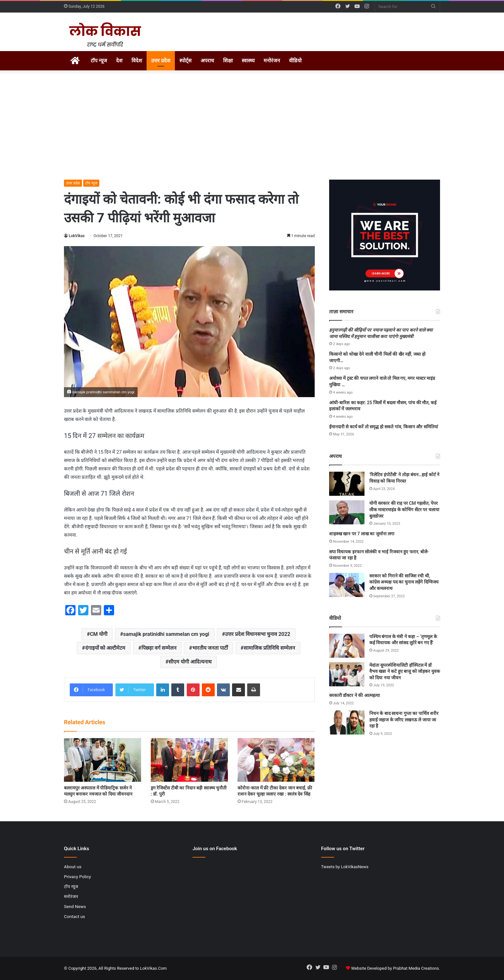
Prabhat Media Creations (416, 968)
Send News (75, 906)
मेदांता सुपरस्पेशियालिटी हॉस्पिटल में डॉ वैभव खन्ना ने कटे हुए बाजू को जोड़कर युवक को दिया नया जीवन (405, 671)
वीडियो (295, 61)
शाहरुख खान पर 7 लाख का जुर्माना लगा (362, 534)
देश (119, 61)
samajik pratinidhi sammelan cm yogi (166, 634)
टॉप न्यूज (99, 61)
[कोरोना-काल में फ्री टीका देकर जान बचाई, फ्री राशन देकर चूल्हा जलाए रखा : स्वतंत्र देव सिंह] (276, 760)
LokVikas (77, 236)
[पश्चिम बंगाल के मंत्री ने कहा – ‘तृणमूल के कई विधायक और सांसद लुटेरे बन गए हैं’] (347, 646)
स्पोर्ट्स (185, 61)
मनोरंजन (272, 61)
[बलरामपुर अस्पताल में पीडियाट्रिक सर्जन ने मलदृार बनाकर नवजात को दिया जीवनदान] (103, 760)
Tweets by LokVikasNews (345, 867)
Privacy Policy (77, 877)
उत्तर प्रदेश (161, 61)
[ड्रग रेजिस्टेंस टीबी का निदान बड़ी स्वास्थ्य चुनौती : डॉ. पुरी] (189, 760)
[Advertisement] (252, 125)
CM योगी (99, 634)
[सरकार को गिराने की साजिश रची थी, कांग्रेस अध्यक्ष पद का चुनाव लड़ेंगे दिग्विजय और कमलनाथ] (347, 585)
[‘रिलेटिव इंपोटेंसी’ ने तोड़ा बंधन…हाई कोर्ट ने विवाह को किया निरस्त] (347, 484)
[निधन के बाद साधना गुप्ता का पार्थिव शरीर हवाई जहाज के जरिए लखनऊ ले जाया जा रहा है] (347, 722)
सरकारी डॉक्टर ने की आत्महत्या (355, 695)
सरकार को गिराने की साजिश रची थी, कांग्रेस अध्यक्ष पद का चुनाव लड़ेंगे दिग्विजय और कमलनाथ (404, 582)
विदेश (137, 61)
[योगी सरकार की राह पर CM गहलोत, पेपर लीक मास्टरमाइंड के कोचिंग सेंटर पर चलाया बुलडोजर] (347, 512)
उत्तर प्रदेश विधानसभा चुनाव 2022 (258, 634)
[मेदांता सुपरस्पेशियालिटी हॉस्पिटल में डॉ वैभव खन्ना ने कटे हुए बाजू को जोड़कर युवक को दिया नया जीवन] (347, 674)
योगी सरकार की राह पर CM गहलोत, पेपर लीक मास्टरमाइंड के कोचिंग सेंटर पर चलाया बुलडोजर (404, 509)
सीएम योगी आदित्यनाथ (190, 662)
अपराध (207, 61)
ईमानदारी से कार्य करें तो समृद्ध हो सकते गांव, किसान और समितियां (384, 427)
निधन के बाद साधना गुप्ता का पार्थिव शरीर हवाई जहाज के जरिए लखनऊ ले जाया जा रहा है (404, 720)
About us (73, 867)
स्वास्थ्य (248, 61)
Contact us (75, 916)
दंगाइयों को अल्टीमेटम (105, 648)
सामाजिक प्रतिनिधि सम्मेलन (269, 648)
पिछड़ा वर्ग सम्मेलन (159, 648)
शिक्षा (228, 61)
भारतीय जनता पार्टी (210, 648)
